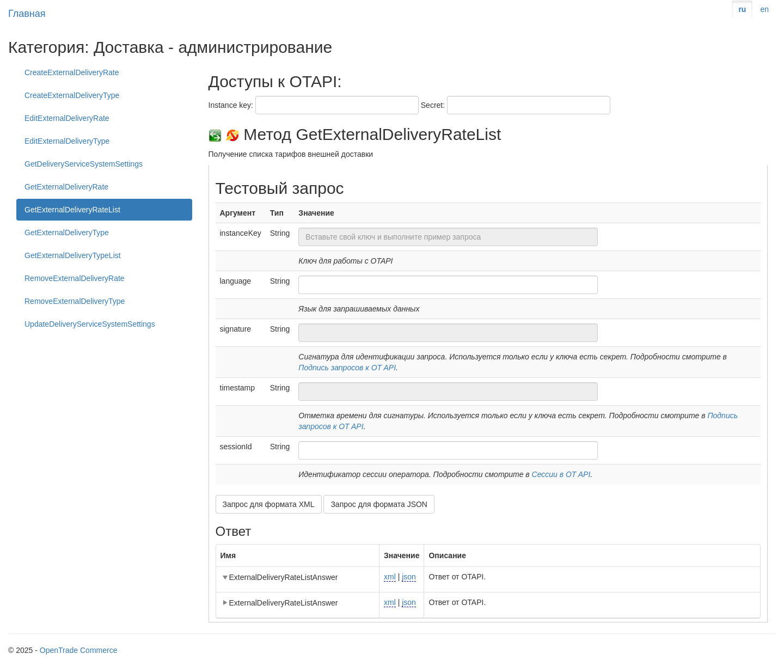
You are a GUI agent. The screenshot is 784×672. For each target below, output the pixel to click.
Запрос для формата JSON (379, 504)
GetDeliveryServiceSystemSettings (84, 164)
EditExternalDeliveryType (67, 141)
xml (390, 577)
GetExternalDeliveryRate (66, 187)
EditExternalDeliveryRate (67, 118)
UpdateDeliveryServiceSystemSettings (90, 324)
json (409, 577)
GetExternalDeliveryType (67, 233)
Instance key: (231, 105)
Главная (27, 14)
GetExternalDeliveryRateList (72, 210)
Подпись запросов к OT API (347, 368)
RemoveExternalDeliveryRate (75, 278)
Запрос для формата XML (269, 504)
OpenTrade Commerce (79, 650)
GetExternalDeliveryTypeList (73, 255)
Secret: (433, 105)
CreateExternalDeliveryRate (72, 72)
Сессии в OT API (561, 474)
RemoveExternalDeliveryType (75, 301)
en (764, 9)
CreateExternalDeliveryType (72, 95)
